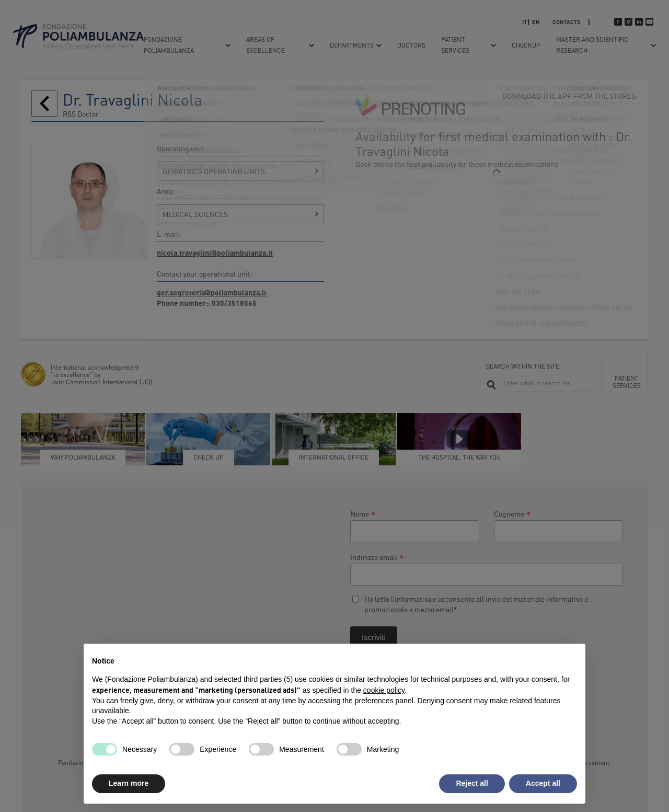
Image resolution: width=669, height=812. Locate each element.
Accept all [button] (543, 783)
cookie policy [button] (384, 690)
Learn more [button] (129, 783)
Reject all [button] (472, 783)
